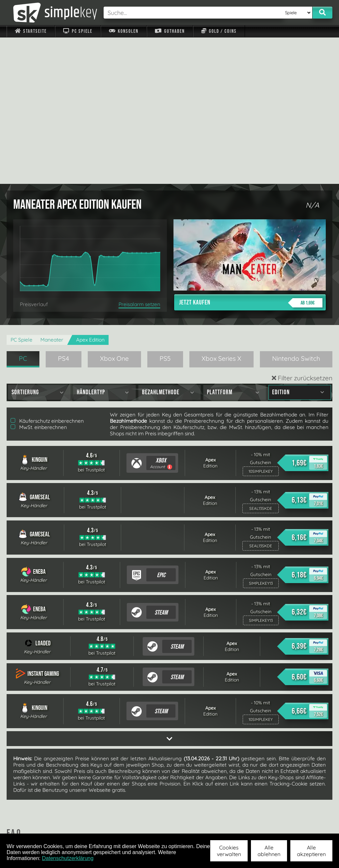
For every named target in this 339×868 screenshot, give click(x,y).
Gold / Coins (219, 31)
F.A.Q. (137, 825)
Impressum (35, 825)
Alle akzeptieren (311, 851)
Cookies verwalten (229, 851)
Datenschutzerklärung (68, 858)
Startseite (31, 31)
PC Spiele (78, 31)
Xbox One (114, 212)
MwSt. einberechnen (39, 281)
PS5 (165, 212)
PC (23, 212)
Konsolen (124, 31)
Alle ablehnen (269, 851)
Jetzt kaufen (251, 156)
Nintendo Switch (296, 212)
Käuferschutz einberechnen (47, 274)
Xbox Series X (221, 212)
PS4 (64, 212)
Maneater (52, 193)
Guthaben (170, 31)
